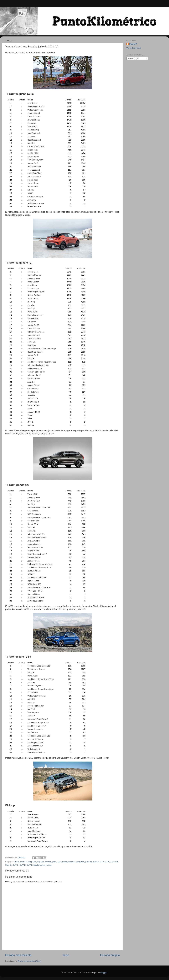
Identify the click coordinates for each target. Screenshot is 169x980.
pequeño (80, 862)
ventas (49, 865)
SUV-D (16, 865)
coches (23, 862)
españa (41, 862)
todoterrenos (39, 865)
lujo (59, 862)
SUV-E (23, 865)
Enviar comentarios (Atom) (30, 961)
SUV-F (30, 865)
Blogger (104, 973)
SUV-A (108, 862)
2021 (17, 862)
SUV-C (8, 865)
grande (48, 862)
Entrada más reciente (18, 955)
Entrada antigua (110, 955)
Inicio (66, 955)
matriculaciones (69, 862)
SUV (102, 862)
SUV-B (115, 862)
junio (54, 862)
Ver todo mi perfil (134, 48)
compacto (32, 862)
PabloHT (133, 44)
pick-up (89, 862)
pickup (96, 862)
